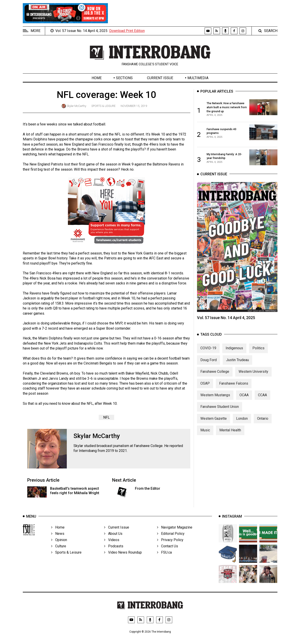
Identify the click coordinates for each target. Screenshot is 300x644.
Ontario (263, 422)
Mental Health (230, 434)
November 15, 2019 (134, 106)
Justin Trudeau (237, 364)
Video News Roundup (123, 558)
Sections (124, 78)
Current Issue (160, 78)
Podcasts (114, 552)
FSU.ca (164, 558)
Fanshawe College (215, 375)
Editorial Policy (171, 540)
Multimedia (198, 78)
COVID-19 (208, 352)
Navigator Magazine (175, 533)
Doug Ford (209, 364)
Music (205, 434)
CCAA (262, 399)
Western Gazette (214, 422)
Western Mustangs (215, 399)
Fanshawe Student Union (220, 410)
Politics (258, 352)
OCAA (244, 399)
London (242, 422)
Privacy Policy (170, 546)
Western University (253, 375)
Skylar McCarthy (76, 106)
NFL (106, 417)
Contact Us (168, 552)
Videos (112, 546)
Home (97, 78)
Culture (59, 552)
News (58, 540)
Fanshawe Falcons (234, 387)
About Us (113, 540)
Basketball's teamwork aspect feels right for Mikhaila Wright (75, 491)
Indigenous (234, 352)
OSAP (205, 387)
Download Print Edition (127, 31)
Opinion (59, 546)
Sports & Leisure (103, 106)
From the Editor (148, 488)
